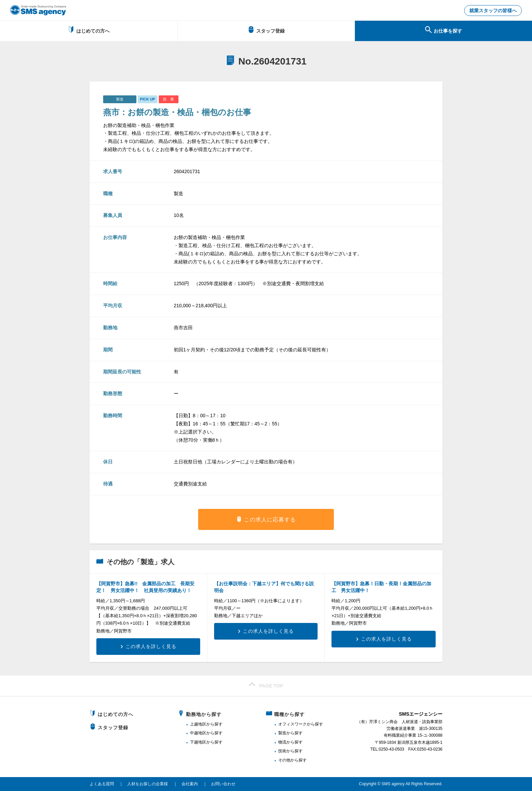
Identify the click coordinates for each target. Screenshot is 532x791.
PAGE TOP (266, 685)
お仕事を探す (444, 30)
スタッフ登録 (266, 30)
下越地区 (198, 742)
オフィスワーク (292, 724)
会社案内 (190, 784)
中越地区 (198, 733)
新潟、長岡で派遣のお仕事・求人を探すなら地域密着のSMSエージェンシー (38, 10)
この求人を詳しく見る (151, 646)
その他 (284, 760)
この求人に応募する (270, 520)
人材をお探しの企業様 (148, 784)
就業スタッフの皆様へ (493, 11)
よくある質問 (102, 784)
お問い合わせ (223, 784)
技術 (282, 751)
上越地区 (198, 724)
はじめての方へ (89, 30)
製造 (282, 733)
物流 (282, 742)
